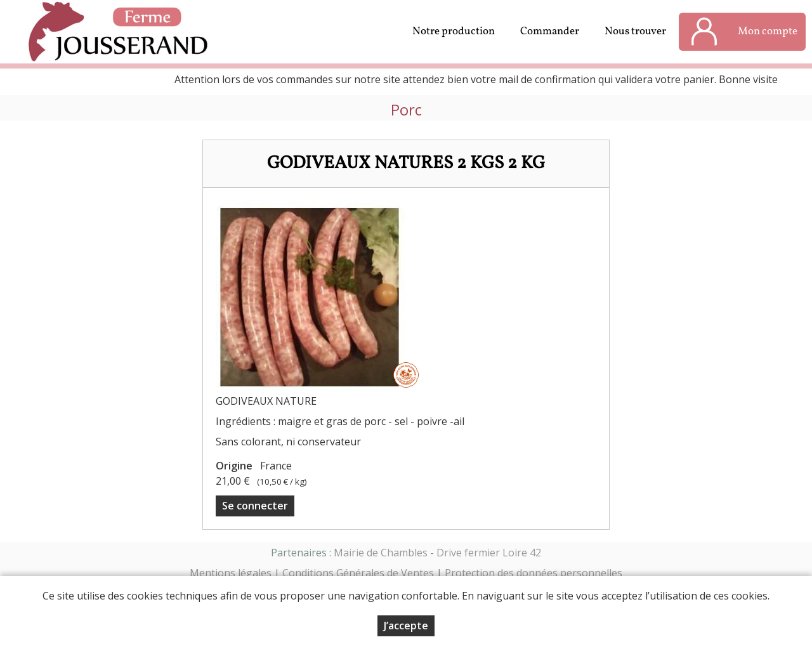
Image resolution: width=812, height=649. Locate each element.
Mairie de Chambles (381, 553)
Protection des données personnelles (534, 573)
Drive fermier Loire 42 (489, 553)
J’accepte (406, 626)
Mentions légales (231, 573)
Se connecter (255, 506)
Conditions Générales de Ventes (358, 573)
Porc (406, 110)
